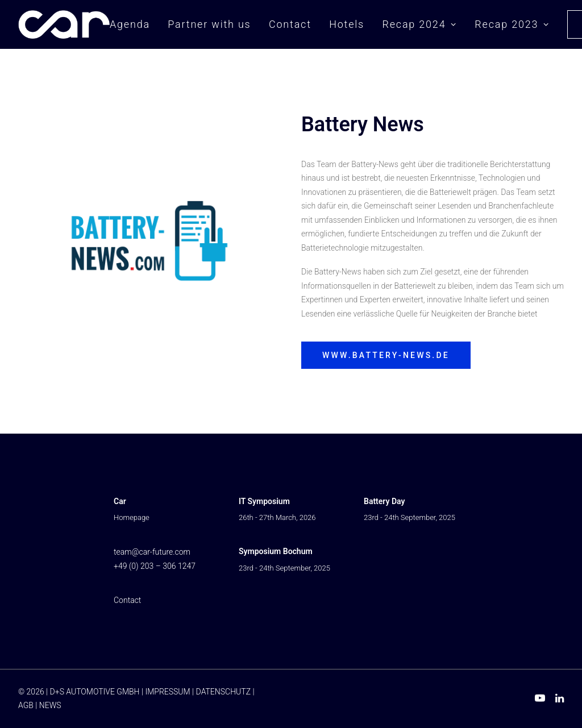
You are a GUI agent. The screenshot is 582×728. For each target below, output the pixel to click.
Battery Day (384, 501)
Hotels (347, 24)
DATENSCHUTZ (223, 692)
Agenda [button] (130, 24)
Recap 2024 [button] (419, 24)
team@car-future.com (152, 552)
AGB (26, 705)
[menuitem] (134, 24)
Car (120, 501)
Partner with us (209, 24)
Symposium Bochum (276, 551)
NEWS (50, 705)
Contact (290, 24)
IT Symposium (264, 501)
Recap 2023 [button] (512, 24)
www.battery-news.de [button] (386, 355)
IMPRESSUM (167, 692)
